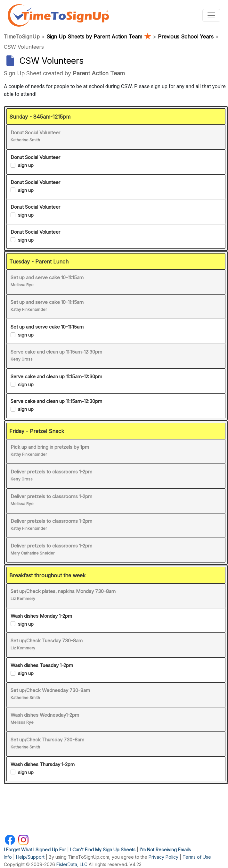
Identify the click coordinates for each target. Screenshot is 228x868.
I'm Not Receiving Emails (165, 850)
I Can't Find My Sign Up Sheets (103, 850)
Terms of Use (197, 857)
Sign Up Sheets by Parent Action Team (100, 37)
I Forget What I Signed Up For (35, 850)
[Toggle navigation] (211, 15)
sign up (26, 165)
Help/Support (30, 857)
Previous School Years (186, 37)
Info (8, 857)
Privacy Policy (163, 857)
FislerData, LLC (72, 864)
